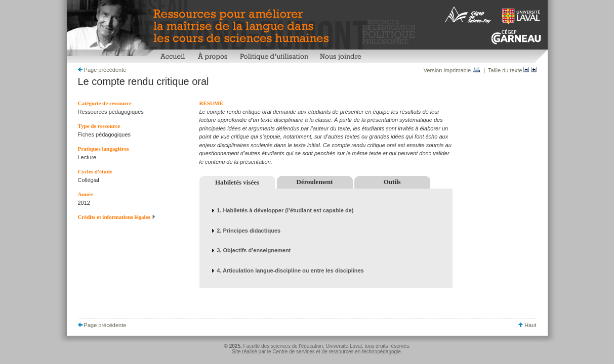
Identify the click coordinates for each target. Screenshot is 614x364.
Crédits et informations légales (117, 217)
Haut (527, 325)
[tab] (326, 211)
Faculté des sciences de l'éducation (283, 346)
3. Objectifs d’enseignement (254, 250)
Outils (392, 182)
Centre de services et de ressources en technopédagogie (337, 352)
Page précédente (102, 70)
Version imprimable (452, 70)
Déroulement (315, 182)
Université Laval (344, 346)
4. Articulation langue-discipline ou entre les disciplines (290, 270)
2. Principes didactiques (249, 231)
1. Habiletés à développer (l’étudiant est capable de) (285, 210)
